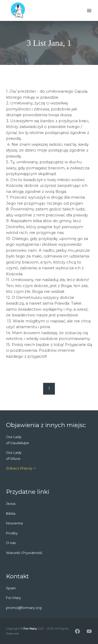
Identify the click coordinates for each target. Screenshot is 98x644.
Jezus (11, 503)
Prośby (12, 533)
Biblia (11, 513)
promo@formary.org (24, 608)
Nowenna (14, 523)
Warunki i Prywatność (24, 553)
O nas (11, 543)
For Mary (30, 629)
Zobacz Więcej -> (21, 468)
